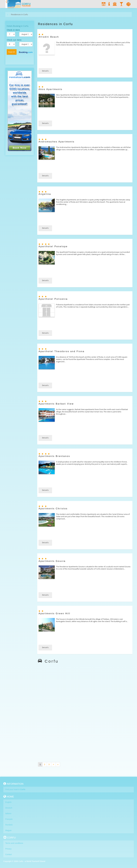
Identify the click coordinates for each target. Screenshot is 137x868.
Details (45, 71)
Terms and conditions (14, 843)
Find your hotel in (15, 789)
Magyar (9, 830)
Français (9, 819)
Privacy (8, 849)
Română (9, 825)
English (8, 802)
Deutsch (9, 808)
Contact (9, 854)
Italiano (8, 813)
